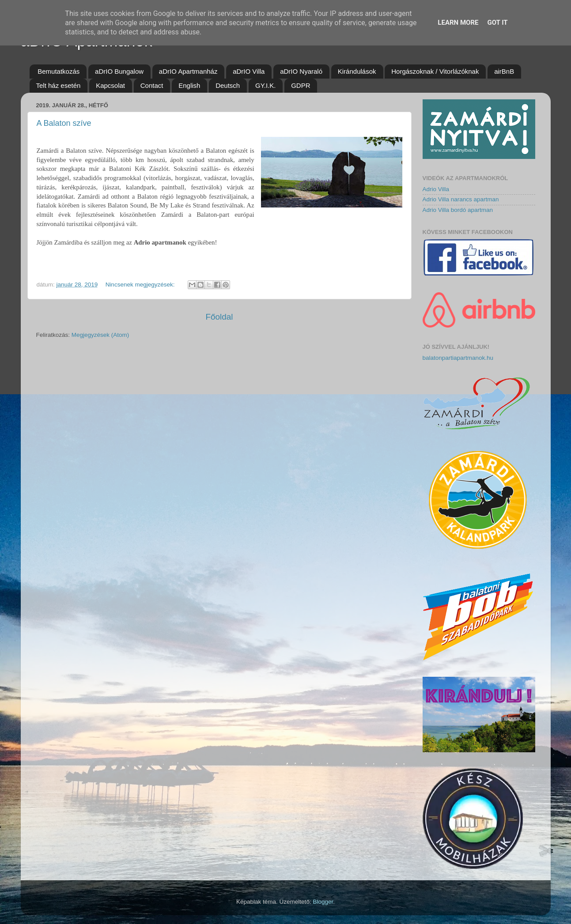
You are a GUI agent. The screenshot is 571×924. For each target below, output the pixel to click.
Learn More (458, 23)
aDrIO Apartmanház (188, 71)
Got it (497, 23)
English (189, 85)
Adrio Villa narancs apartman (461, 199)
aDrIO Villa (249, 71)
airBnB (504, 71)
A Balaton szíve (64, 123)
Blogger (323, 902)
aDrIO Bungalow (119, 71)
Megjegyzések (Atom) (100, 335)
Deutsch (228, 85)
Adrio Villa (436, 189)
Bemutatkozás (59, 71)
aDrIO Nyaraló (301, 71)
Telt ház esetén (59, 85)
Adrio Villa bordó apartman (458, 210)
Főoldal (219, 317)
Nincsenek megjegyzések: (141, 285)
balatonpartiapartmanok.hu (458, 358)
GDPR (301, 85)
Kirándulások (357, 71)
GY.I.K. (265, 85)
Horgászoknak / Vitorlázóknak (435, 71)
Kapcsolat (110, 85)
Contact (152, 85)
